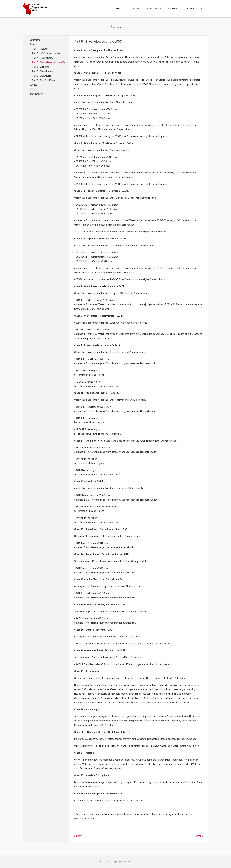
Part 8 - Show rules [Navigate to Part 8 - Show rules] (42, 76)
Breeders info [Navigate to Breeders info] (37, 94)
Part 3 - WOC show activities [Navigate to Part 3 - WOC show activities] (46, 53)
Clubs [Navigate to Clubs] (32, 89)
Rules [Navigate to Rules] (191, 8)
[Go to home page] (35, 9)
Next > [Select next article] (199, 836)
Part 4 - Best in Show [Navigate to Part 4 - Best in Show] (43, 58)
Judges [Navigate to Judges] (33, 85)
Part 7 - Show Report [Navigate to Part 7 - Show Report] (43, 71)
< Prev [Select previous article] (78, 836)
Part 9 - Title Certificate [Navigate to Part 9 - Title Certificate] (44, 80)
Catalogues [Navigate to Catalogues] (154, 8)
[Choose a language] (203, 8)
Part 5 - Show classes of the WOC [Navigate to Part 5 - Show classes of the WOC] (49, 62)
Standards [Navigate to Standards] (174, 8)
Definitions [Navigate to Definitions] (35, 40)
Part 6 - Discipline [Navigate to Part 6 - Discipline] (41, 67)
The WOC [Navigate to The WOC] (121, 8)
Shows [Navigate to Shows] (136, 8)
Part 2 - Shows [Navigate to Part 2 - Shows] (39, 49)
